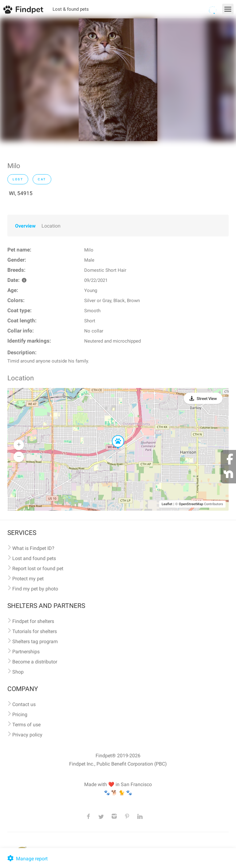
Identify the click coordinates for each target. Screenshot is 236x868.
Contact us (24, 704)
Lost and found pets (34, 558)
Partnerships (26, 652)
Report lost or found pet (38, 568)
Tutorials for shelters (35, 631)
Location (51, 226)
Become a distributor (35, 662)
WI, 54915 (21, 193)
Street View (207, 399)
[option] (118, 80)
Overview (25, 226)
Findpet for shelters (33, 621)
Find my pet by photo (35, 589)
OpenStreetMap (191, 504)
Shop (18, 672)
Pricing (20, 714)
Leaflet (167, 504)
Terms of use (26, 725)
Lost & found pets (71, 9)
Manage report (27, 859)
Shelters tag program (35, 641)
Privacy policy (27, 735)
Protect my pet (28, 579)
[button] (114, 436)
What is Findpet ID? (33, 548)
